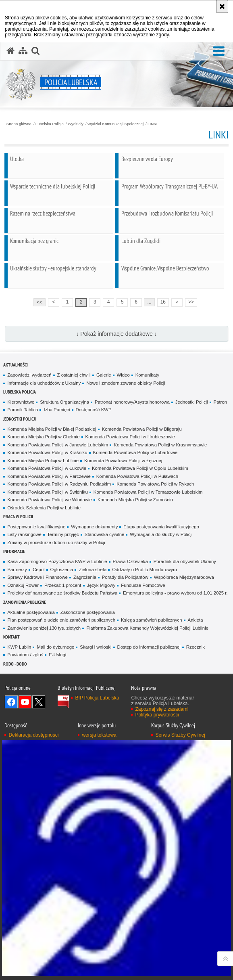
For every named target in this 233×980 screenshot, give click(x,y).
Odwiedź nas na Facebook (11, 702)
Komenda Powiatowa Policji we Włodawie (50, 500)
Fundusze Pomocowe (143, 585)
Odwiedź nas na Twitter (39, 702)
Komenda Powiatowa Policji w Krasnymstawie (160, 445)
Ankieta (196, 620)
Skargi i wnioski (96, 647)
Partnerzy (17, 570)
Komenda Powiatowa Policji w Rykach (155, 484)
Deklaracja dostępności (33, 735)
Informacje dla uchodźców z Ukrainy (44, 383)
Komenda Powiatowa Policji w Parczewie (49, 476)
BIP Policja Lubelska (97, 698)
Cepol (39, 570)
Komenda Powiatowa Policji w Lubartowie (135, 452)
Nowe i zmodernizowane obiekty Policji (126, 383)
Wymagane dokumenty (94, 527)
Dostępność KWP (94, 410)
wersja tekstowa (99, 735)
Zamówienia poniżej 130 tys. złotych (44, 628)
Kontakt (11, 637)
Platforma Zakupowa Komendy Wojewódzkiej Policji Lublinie (147, 628)
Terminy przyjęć (63, 534)
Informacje (14, 551)
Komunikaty (147, 375)
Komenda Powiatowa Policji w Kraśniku (47, 452)
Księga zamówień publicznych (152, 620)
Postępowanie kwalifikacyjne (36, 527)
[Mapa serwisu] (23, 51)
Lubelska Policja (50, 124)
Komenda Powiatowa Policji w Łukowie (47, 468)
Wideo (123, 375)
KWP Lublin (19, 647)
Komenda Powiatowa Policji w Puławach (137, 476)
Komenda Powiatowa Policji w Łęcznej (123, 461)
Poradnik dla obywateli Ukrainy (185, 561)
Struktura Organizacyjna (64, 402)
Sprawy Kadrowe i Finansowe (37, 577)
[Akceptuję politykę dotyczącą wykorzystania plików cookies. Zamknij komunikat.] (222, 6)
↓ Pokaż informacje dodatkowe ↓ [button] (116, 334)
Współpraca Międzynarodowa (184, 577)
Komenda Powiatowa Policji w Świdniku (48, 492)
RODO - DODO (15, 664)
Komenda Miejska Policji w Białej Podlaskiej (52, 429)
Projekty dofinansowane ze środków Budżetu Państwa (62, 593)
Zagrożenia (85, 577)
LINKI (152, 124)
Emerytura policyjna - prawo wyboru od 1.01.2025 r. (175, 593)
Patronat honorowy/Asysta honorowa (132, 402)
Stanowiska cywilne (105, 534)
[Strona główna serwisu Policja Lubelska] (10, 51)
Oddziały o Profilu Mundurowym (144, 570)
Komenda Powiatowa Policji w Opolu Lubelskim (140, 468)
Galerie (104, 375)
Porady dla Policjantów (125, 577)
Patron (220, 402)
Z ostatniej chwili (74, 375)
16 (163, 302)
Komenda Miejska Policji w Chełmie (43, 437)
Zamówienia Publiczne (25, 602)
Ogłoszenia (62, 570)
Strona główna (19, 124)
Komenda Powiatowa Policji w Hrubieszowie (130, 437)
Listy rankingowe (24, 534)
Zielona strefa (93, 570)
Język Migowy (101, 585)
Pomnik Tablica (23, 410)
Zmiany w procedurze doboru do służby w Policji (56, 542)
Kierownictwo (21, 402)
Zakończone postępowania (88, 612)
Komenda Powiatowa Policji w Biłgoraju (142, 429)
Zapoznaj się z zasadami (162, 709)
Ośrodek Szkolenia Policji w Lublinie (44, 508)
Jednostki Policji (192, 402)
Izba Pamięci (57, 410)
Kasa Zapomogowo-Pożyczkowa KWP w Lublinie (57, 561)
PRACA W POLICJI (18, 516)
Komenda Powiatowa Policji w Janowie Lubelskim (58, 445)
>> (189, 302)
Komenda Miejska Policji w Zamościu (135, 500)
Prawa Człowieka (130, 561)
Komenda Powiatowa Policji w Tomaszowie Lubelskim (148, 492)
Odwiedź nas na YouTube (25, 702)
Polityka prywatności (157, 715)
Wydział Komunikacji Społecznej (115, 124)
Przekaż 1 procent (63, 585)
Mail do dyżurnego (55, 647)
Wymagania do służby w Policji (161, 534)
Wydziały (76, 124)
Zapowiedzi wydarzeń (29, 375)
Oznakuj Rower (23, 585)
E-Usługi (57, 655)
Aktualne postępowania (31, 612)
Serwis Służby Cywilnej (180, 735)
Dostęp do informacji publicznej (149, 647)
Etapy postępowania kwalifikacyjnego (161, 527)
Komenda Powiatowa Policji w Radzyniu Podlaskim (59, 484)
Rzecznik (196, 647)
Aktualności (16, 365)
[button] (219, 51)
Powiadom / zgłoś (25, 655)
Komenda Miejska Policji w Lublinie (43, 461)
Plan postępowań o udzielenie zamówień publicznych (61, 620)
